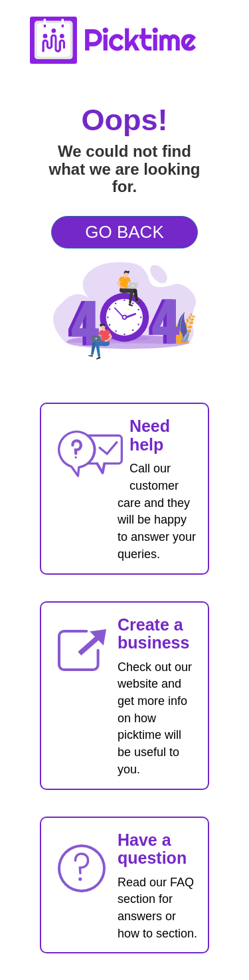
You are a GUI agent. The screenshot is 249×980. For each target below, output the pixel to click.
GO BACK (124, 232)
